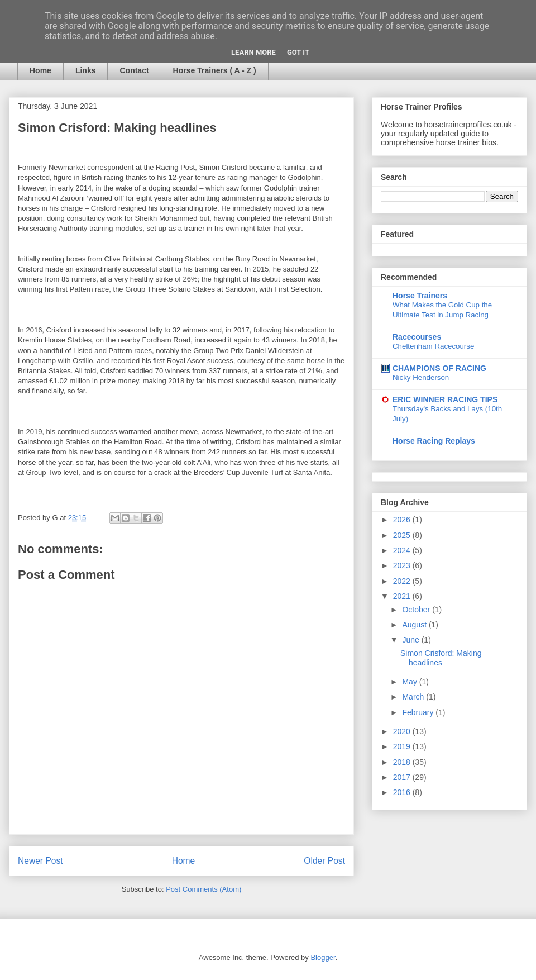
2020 (403, 731)
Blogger (323, 957)
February (419, 712)
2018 (403, 762)
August (415, 625)
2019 (403, 746)
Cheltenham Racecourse (433, 346)
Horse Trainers (420, 296)
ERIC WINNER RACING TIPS (445, 399)
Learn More (253, 52)
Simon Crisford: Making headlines (441, 658)
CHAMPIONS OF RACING (439, 368)
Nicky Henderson (421, 377)
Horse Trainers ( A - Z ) (215, 70)
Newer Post (40, 861)
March (414, 697)
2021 (403, 596)
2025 (403, 535)
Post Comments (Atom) (204, 889)
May (410, 682)
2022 (403, 581)
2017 (403, 777)
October (417, 610)
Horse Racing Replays (434, 441)
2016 (403, 792)
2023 (403, 565)
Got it (298, 52)
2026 (403, 520)
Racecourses (417, 337)
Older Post (324, 861)
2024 (403, 550)
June (411, 640)
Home (40, 70)
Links (86, 70)
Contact (134, 70)
